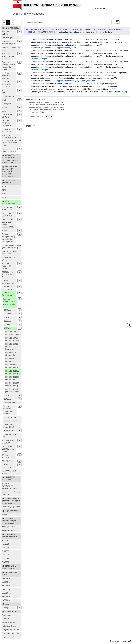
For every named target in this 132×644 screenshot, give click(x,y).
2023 (4, 197)
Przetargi (5, 608)
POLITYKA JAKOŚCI (6, 92)
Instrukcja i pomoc (9, 622)
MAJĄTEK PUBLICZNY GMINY (6, 266)
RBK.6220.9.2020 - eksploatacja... (12, 354)
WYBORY (5, 231)
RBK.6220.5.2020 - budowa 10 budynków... (12, 347)
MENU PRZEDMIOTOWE (50, 29)
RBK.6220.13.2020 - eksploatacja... (13, 378)
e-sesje (5, 514)
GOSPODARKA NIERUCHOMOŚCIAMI (8, 275)
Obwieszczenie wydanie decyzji (114, 92)
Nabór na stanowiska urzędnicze (6, 76)
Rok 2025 (5, 540)
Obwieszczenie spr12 (39, 59)
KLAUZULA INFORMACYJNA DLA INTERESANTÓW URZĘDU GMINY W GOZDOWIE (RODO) (11, 140)
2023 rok (7, 317)
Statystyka (6, 619)
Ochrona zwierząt (9, 417)
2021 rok (7, 325)
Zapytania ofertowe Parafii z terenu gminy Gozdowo (8, 66)
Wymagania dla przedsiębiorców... (10, 426)
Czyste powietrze (9, 403)
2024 (4, 194)
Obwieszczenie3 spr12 (40, 70)
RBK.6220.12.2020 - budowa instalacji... (13, 372)
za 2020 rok (6, 593)
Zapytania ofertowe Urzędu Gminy (8, 56)
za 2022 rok (6, 586)
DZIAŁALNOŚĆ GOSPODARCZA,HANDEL (9, 449)
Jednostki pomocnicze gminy (9, 43)
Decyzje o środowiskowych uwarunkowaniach (9, 303)
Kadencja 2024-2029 (9, 527)
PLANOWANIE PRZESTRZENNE (8, 288)
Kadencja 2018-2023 (9, 530)
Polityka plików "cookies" (11, 630)
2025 (4, 190)
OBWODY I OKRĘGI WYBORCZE (9, 472)
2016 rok (7, 399)
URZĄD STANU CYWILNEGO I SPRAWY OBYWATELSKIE (8, 223)
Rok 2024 (5, 544)
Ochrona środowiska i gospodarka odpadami (8, 410)
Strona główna (31, 29)
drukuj (31, 125)
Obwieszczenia (9, 431)
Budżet (4, 111)
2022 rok (7, 321)
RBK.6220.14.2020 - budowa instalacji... (13, 384)
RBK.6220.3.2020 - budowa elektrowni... (13, 339)
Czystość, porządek (10, 421)
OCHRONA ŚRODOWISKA (7, 294)
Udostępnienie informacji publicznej (11, 493)
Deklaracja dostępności (10, 633)
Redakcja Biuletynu (9, 626)
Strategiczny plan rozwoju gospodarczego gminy (11, 247)
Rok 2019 (5, 559)
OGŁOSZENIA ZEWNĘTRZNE (7, 209)
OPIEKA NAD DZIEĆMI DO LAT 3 (9, 215)
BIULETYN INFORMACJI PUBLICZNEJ (7, 84)
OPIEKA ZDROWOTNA (7, 456)
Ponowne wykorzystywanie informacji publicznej (10, 486)
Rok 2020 (5, 562)
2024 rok (7, 314)
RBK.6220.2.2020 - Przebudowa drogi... (13, 333)
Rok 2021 (5, 555)
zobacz (49, 116)
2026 (4, 186)
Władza (5, 100)
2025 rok (7, 310)
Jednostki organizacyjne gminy (11, 49)
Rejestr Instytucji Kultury (11, 507)
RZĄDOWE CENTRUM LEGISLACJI (6, 123)
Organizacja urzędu (9, 97)
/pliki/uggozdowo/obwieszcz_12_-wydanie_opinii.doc (73, 81)
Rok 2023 (5, 548)
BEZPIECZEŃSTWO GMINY (9, 259)
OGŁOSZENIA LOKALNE (7, 116)
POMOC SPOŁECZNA (7, 466)
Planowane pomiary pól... (10, 436)
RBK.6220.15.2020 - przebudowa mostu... (13, 391)
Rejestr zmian (7, 615)
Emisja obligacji (8, 38)
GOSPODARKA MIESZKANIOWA (8, 282)
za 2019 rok (6, 597)
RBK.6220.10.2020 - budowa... (13, 360)
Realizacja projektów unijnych (9, 150)
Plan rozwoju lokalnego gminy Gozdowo (10, 253)
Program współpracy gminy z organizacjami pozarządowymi (9, 238)
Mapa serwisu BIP (9, 637)
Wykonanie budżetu (6, 33)
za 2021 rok (6, 589)
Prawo (4, 107)
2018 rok (7, 395)
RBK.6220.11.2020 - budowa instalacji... (13, 366)
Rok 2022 (5, 551)
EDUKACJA (6, 461)
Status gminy (7, 104)
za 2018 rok (6, 600)
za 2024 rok (6, 578)
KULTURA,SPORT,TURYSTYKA (9, 442)
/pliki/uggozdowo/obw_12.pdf (64, 48)
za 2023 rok (6, 582)
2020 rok (7, 328)
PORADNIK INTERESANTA (7, 131)
